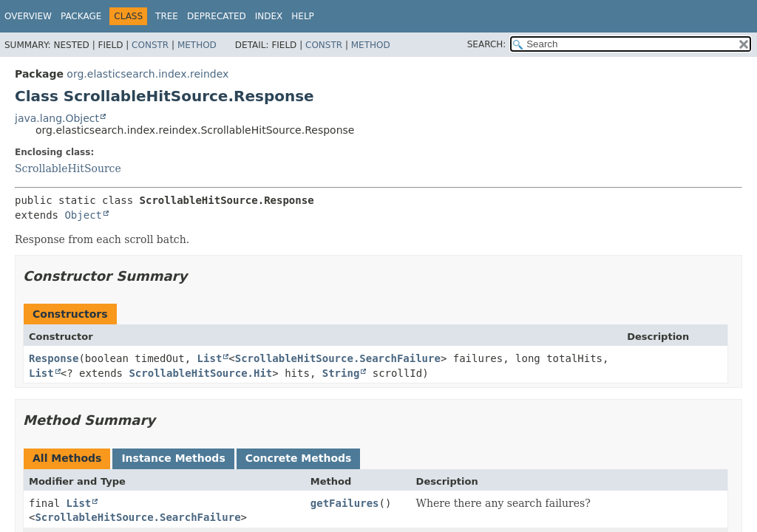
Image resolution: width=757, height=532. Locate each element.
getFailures (345, 503)
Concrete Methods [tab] (299, 458)
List (210, 358)
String (341, 373)
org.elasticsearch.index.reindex (147, 74)
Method (197, 45)
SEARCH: (487, 44)
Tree (167, 16)
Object (83, 215)
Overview (28, 16)
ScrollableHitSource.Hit (200, 373)
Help (303, 16)
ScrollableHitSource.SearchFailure (338, 358)
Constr (150, 45)
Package (81, 16)
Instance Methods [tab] (173, 458)
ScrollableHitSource (68, 168)
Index (269, 16)
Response (54, 358)
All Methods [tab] (67, 458)
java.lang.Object (57, 118)
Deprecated (217, 16)
